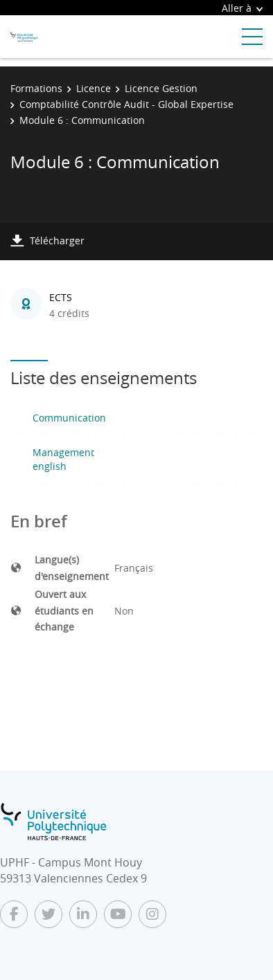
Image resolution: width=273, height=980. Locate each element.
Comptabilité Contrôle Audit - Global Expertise (126, 104)
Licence (94, 88)
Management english (63, 459)
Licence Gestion (161, 88)
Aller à (242, 8)
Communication (69, 418)
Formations (36, 88)
